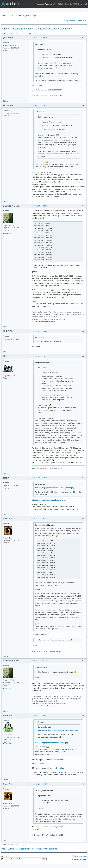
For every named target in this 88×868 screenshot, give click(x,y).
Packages (40, 4)
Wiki (55, 4)
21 (26, 33)
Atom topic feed (81, 856)
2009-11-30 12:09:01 (39, 105)
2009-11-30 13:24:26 (39, 206)
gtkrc (62, 768)
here (43, 764)
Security (68, 4)
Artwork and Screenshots (24, 29)
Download (82, 4)
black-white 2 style (49, 772)
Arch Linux (13, 4)
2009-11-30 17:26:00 (39, 356)
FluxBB (83, 860)
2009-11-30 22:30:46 (39, 715)
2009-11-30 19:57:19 (39, 519)
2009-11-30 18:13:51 (39, 478)
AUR (75, 4)
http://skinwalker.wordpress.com (43, 322)
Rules (11, 16)
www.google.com (49, 68)
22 (30, 33)
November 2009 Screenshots (56, 29)
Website (8, 234)
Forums (48, 4)
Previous (11, 33)
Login (34, 16)
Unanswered (82, 21)
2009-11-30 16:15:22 (39, 331)
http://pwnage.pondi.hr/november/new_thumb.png (55, 488)
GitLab (61, 4)
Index (4, 16)
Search (18, 16)
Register (26, 16)
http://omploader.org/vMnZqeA (54, 129)
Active (73, 21)
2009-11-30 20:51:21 (39, 661)
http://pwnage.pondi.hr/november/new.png (48, 500)
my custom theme (56, 760)
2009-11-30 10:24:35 (39, 38)
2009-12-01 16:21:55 (39, 784)
